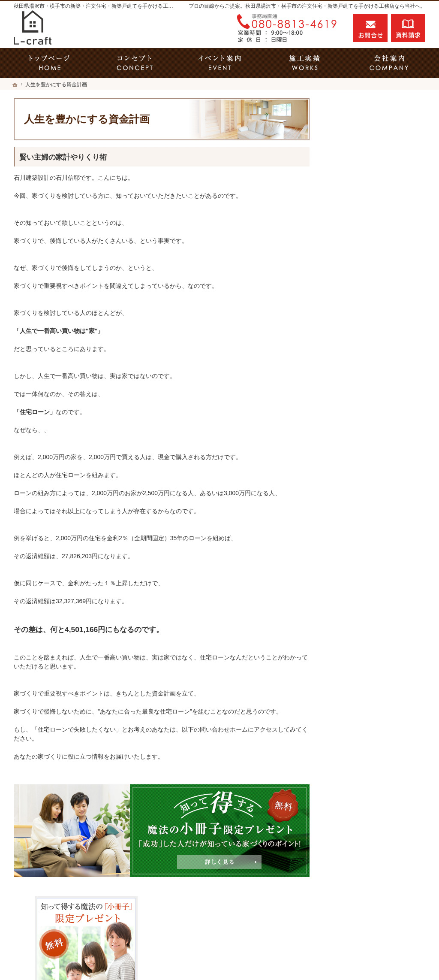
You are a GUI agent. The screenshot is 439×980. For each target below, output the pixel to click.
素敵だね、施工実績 (363, 400)
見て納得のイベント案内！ (372, 326)
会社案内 (348, 518)
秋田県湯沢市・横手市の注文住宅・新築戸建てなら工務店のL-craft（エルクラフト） (281, 957)
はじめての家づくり (363, 463)
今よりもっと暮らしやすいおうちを (378, 422)
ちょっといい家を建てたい (372, 381)
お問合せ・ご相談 (360, 592)
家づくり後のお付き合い (369, 500)
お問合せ (370, 28)
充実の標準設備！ (360, 445)
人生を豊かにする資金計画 (372, 363)
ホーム (345, 308)
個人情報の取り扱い (363, 629)
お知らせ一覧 (354, 611)
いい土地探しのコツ (363, 345)
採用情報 (348, 555)
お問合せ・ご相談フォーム (374, 919)
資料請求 (408, 28)
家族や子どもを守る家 (366, 481)
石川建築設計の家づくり (369, 537)
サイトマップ (354, 647)
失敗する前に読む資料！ (369, 574)
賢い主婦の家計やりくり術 (63, 157)
